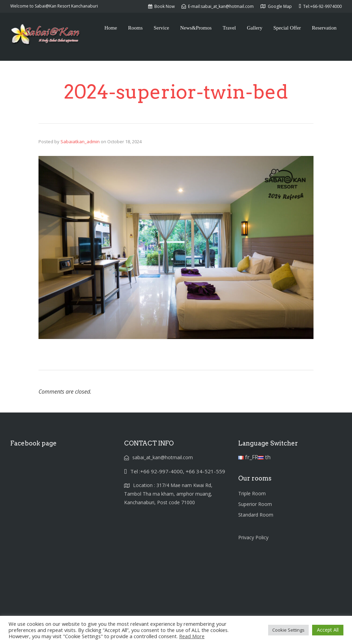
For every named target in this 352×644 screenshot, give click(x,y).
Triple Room (252, 493)
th (264, 457)
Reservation (324, 28)
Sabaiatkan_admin (80, 142)
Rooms (135, 28)
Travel (229, 28)
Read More (192, 636)
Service (161, 28)
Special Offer (287, 28)
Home (111, 28)
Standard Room (256, 515)
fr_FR (248, 457)
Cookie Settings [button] (288, 630)
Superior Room (255, 504)
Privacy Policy (253, 537)
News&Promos (196, 28)
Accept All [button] (328, 630)
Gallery (255, 28)
